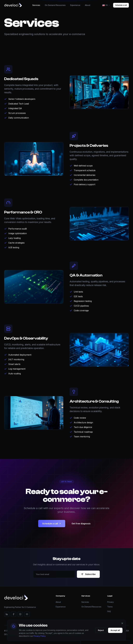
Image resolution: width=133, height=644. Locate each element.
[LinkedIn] (7, 614)
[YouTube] (27, 614)
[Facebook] (14, 614)
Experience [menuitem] (75, 5)
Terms (110, 607)
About (58, 602)
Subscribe (88, 574)
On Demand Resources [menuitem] (55, 5)
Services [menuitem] (36, 5)
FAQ (109, 611)
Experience (61, 607)
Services (85, 602)
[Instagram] (20, 614)
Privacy (110, 602)
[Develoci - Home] (13, 5)
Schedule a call (121, 5)
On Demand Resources (91, 607)
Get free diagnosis (81, 525)
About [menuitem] (88, 5)
